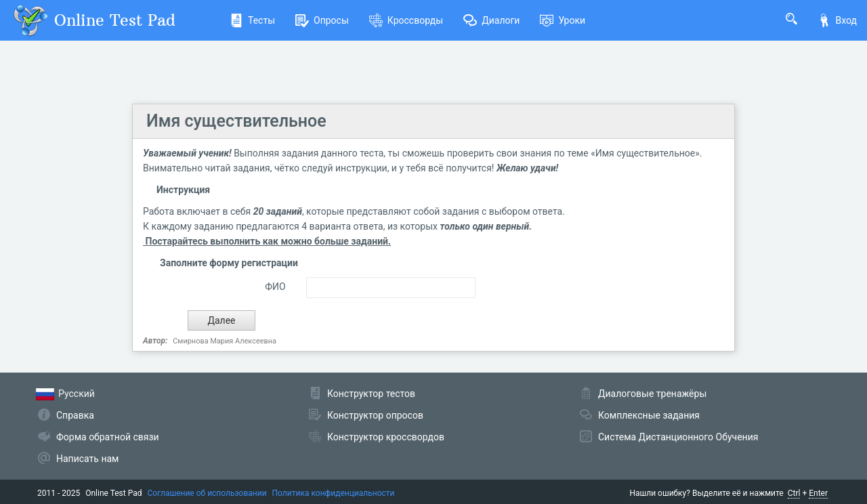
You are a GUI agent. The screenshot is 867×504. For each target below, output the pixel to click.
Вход (837, 20)
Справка (75, 415)
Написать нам (87, 459)
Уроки (563, 20)
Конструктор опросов (375, 415)
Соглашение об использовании (207, 493)
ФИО (275, 287)
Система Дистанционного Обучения (678, 437)
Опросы (322, 20)
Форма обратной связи (108, 437)
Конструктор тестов (371, 394)
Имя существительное (236, 121)
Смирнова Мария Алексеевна (225, 341)
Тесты (252, 20)
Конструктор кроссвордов (386, 437)
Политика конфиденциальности (334, 493)
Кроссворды (406, 20)
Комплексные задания (649, 415)
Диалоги (491, 20)
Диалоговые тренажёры (652, 394)
